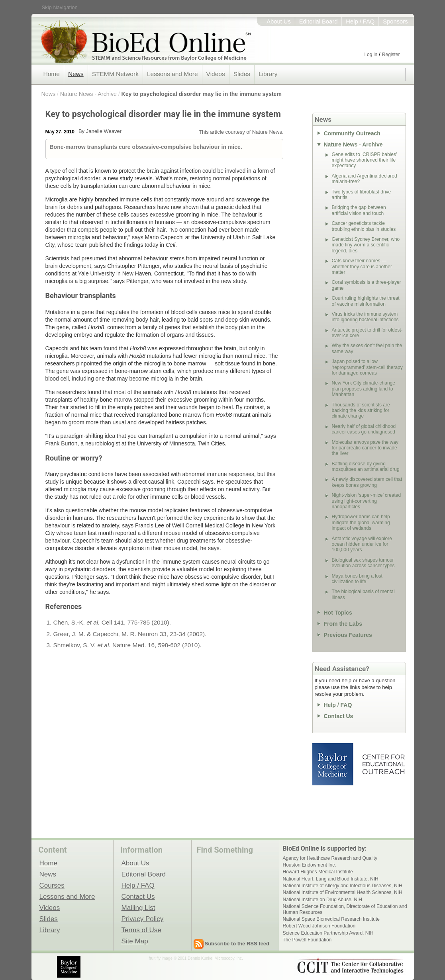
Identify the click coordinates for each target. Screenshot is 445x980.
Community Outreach (352, 133)
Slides (242, 74)
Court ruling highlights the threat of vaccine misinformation (366, 301)
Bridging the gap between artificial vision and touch (359, 210)
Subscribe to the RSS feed (237, 944)
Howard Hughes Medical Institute (318, 872)
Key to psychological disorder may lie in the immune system (202, 94)
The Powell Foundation (307, 940)
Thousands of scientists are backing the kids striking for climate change (361, 411)
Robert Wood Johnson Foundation (319, 926)
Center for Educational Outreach (383, 764)
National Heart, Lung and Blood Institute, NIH (331, 879)
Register (391, 55)
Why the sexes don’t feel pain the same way (367, 348)
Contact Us (339, 716)
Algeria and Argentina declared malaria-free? (365, 179)
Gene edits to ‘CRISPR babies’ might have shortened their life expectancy (365, 160)
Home (52, 74)
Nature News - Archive (88, 94)
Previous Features (348, 635)
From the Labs (343, 624)
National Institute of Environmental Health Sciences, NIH (343, 892)
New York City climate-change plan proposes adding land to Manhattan (364, 389)
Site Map (135, 941)
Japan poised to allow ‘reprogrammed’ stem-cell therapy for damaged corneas (367, 367)
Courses (52, 885)
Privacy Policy (143, 919)
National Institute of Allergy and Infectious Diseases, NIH (343, 886)
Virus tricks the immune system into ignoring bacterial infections (365, 317)
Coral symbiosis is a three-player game (367, 285)
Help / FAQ (360, 21)
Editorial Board (319, 21)
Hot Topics (338, 613)
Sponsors (395, 21)
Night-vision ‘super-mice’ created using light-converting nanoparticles (367, 501)
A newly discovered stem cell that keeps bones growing (367, 482)
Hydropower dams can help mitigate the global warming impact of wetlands (361, 522)
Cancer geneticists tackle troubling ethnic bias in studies (364, 226)
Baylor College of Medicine (333, 764)
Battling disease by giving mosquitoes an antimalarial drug (366, 467)
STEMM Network (115, 74)
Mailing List (138, 908)
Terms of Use (141, 930)
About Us (279, 21)
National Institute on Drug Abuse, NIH (322, 900)
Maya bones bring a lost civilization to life (357, 579)
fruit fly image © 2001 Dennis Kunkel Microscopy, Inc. (196, 958)
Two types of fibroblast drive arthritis (362, 195)
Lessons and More (173, 74)
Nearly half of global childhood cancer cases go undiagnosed (364, 429)
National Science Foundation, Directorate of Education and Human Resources (345, 909)
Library (268, 74)
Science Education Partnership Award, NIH (328, 933)
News (76, 74)
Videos (216, 74)
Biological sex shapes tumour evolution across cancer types (363, 563)
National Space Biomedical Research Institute (331, 919)
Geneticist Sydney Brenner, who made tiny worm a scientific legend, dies (366, 245)
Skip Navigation (60, 7)
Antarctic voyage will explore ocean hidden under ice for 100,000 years (362, 544)
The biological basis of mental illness (363, 594)
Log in (371, 55)
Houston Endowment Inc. (310, 865)
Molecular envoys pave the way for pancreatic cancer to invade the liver (365, 448)
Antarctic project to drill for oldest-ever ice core (367, 333)
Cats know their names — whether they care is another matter (362, 266)
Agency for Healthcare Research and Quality (330, 858)
